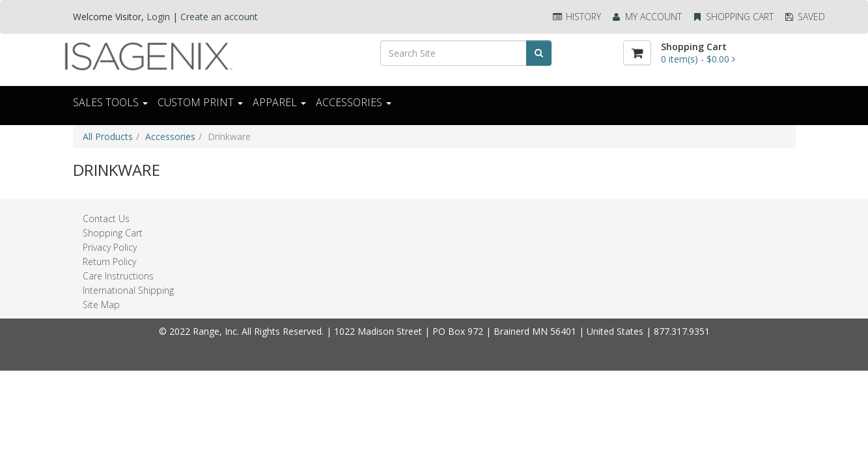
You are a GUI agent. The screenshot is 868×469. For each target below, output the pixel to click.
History (576, 17)
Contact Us (106, 219)
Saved (804, 17)
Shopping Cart (733, 17)
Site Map (101, 305)
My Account (646, 17)
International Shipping (128, 290)
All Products (108, 136)
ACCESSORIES (354, 102)
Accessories (170, 136)
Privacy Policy (110, 247)
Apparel (279, 102)
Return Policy (109, 262)
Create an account (219, 17)
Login (158, 17)
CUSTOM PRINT (200, 102)
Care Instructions (118, 276)
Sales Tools (110, 102)
